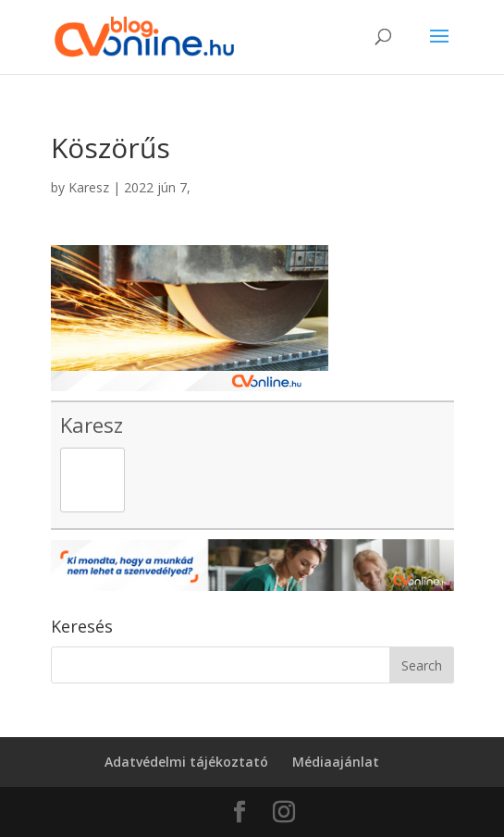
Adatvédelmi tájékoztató (186, 762)
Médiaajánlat (336, 762)
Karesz (89, 187)
